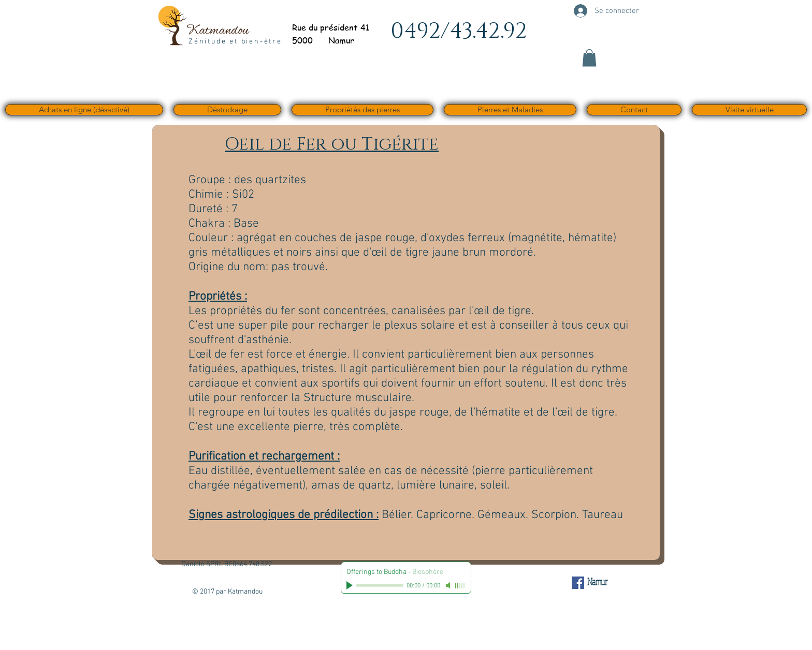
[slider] (460, 586)
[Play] (351, 585)
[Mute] (449, 585)
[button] (589, 58)
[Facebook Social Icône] (578, 583)
